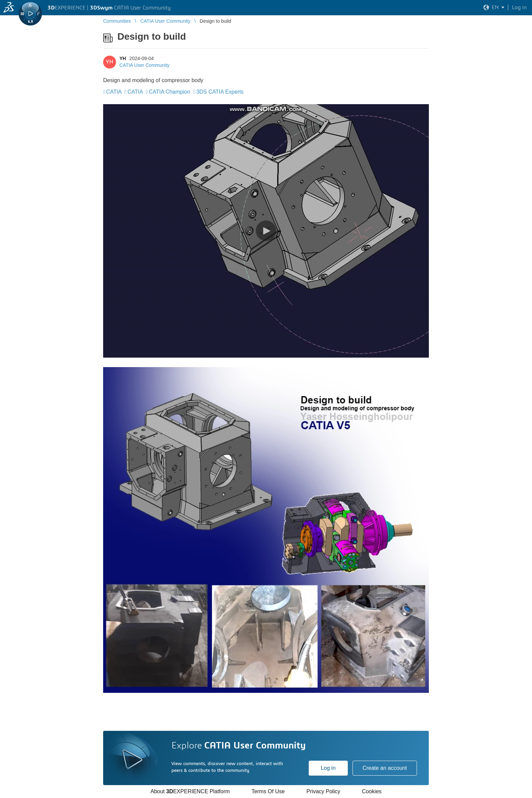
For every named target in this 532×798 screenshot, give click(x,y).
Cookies (372, 791)
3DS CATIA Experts (220, 92)
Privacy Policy (323, 791)
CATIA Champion (169, 92)
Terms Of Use (268, 791)
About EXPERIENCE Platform (190, 791)
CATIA (114, 92)
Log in (328, 768)
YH (123, 58)
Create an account (385, 768)
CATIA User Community (145, 65)
